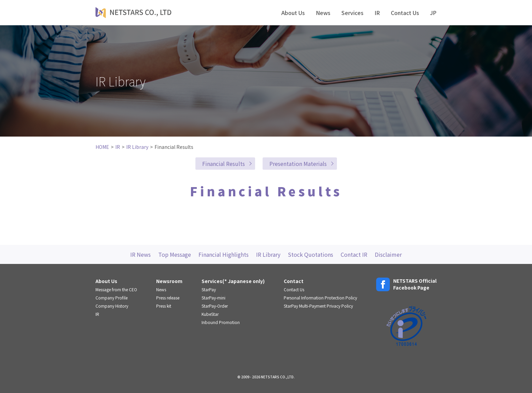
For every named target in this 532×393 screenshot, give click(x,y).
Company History (112, 306)
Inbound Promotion (221, 322)
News (323, 13)
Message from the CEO (116, 289)
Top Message (175, 254)
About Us (293, 13)
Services (352, 13)
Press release (168, 298)
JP (433, 13)
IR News (141, 254)
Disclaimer (388, 254)
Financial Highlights (224, 254)
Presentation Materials (298, 164)
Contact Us (405, 13)
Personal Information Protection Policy (320, 298)
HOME (102, 147)
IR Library (137, 147)
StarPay (209, 289)
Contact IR (354, 254)
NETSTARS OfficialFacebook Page (406, 284)
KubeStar (210, 314)
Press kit (164, 306)
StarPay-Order (215, 306)
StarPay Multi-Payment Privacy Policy (318, 306)
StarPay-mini (213, 298)
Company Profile (112, 298)
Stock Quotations (311, 254)
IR (377, 13)
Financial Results (224, 164)
